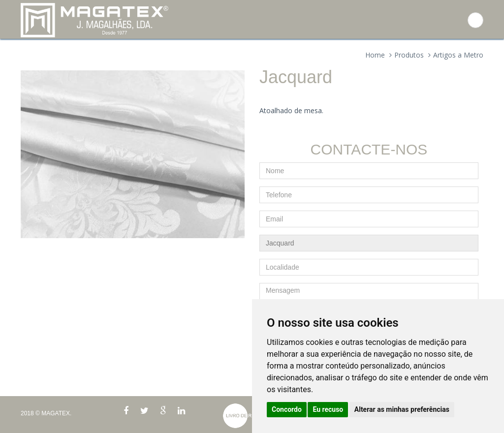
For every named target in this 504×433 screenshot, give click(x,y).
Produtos (409, 55)
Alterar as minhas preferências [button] (402, 409)
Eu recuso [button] (328, 409)
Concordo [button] (287, 409)
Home (375, 55)
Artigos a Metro (458, 55)
